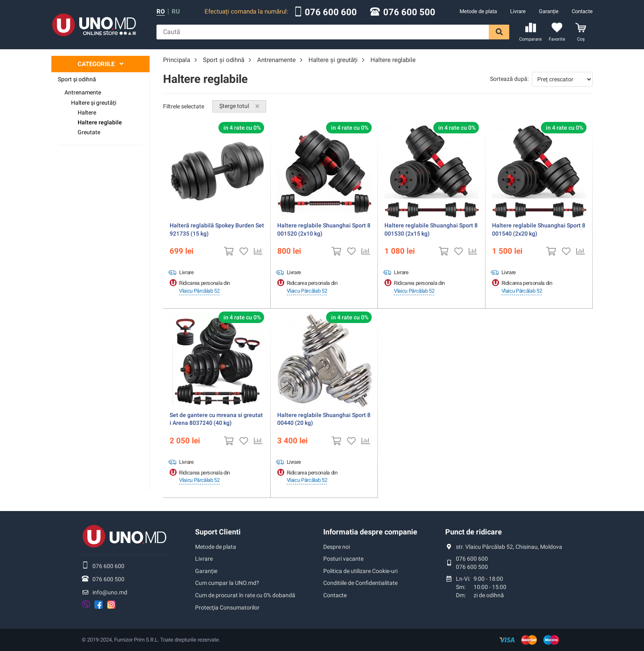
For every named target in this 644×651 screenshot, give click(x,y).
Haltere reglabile (100, 122)
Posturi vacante (343, 559)
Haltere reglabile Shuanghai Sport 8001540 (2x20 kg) (539, 229)
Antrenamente (83, 92)
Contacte (582, 11)
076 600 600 (331, 12)
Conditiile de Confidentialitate (360, 583)
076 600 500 (409, 12)
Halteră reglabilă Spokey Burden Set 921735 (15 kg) (217, 229)
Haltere (87, 112)
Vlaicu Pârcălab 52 (199, 291)
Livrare (518, 11)
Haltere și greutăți (94, 103)
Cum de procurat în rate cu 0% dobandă (245, 595)
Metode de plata (478, 11)
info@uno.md (110, 592)
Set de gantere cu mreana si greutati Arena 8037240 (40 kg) (216, 419)
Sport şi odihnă (77, 79)
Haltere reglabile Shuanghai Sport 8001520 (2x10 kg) (324, 229)
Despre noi (337, 547)
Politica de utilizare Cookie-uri (360, 571)
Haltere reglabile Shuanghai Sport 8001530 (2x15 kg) (431, 229)
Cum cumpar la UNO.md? (227, 583)
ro (161, 12)
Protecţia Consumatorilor (227, 607)
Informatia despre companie (370, 532)
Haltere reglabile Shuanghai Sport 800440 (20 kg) (324, 419)
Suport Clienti (218, 532)
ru (176, 12)
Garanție (549, 11)
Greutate (89, 132)
